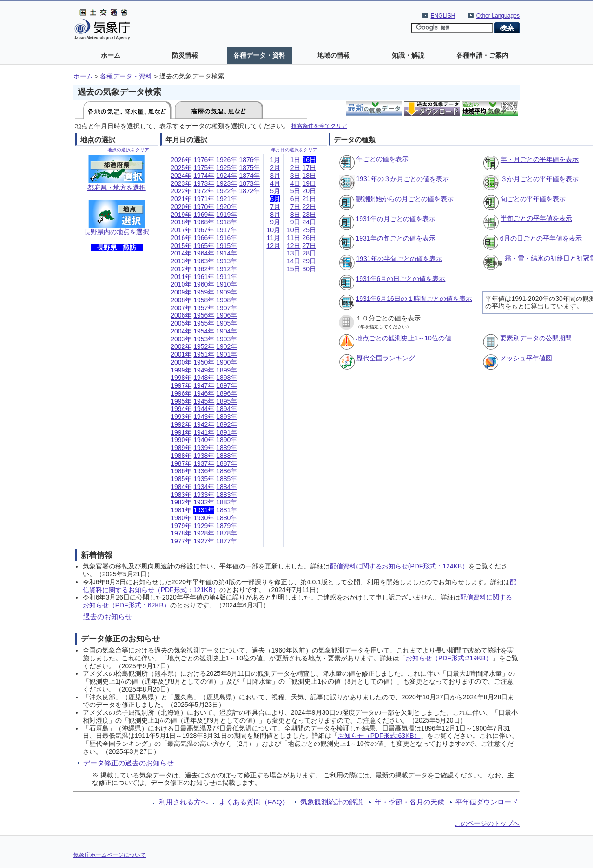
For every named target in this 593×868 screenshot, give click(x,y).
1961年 (204, 277)
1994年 (181, 409)
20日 (310, 191)
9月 (275, 222)
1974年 (204, 176)
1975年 (204, 168)
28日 (310, 253)
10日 (294, 230)
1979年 (181, 526)
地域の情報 (334, 55)
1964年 (204, 253)
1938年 (204, 456)
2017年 (181, 230)
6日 (296, 199)
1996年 (181, 393)
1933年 (204, 495)
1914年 (227, 253)
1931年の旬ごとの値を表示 (396, 238)
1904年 (227, 331)
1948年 (204, 378)
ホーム (111, 55)
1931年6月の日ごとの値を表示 (401, 279)
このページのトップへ (487, 823)
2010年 (181, 284)
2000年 (181, 362)
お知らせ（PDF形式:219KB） (449, 658)
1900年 (227, 362)
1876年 (249, 160)
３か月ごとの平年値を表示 (540, 179)
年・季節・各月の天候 (409, 802)
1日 (296, 160)
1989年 (181, 448)
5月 (275, 191)
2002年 (181, 346)
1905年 (227, 323)
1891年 (227, 432)
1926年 (227, 160)
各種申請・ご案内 (482, 55)
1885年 (227, 479)
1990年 (181, 440)
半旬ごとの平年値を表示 (536, 218)
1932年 (204, 502)
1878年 (227, 533)
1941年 (204, 432)
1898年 (227, 378)
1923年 (227, 183)
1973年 (204, 183)
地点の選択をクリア (128, 150)
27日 (310, 246)
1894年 (227, 409)
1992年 (181, 424)
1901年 (227, 354)
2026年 (181, 160)
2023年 (181, 183)
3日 (296, 176)
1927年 (204, 541)
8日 (296, 215)
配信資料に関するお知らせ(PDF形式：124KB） (399, 566)
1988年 (181, 456)
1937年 (204, 463)
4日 (296, 183)
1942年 (204, 424)
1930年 (204, 518)
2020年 (181, 207)
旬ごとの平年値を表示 (533, 199)
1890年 (227, 440)
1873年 (249, 183)
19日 (310, 183)
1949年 (204, 370)
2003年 (181, 339)
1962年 (204, 269)
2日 (296, 168)
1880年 (227, 518)
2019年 (181, 215)
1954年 (204, 331)
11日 (294, 238)
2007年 (181, 308)
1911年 (227, 277)
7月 (275, 207)
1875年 (249, 168)
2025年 (181, 168)
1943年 (204, 417)
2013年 (181, 261)
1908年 (227, 300)
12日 (294, 246)
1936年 (204, 471)
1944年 (204, 409)
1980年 (181, 518)
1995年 (181, 401)
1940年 (204, 440)
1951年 (204, 354)
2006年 (181, 315)
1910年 (227, 284)
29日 (310, 261)
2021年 (181, 199)
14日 (294, 261)
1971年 (204, 199)
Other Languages (498, 16)
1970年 (204, 207)
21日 (310, 199)
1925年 (227, 168)
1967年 (204, 230)
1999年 (181, 370)
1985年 (181, 479)
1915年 (227, 246)
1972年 (204, 191)
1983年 (181, 495)
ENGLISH (443, 16)
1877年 (227, 541)
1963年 (204, 261)
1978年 (181, 533)
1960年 (204, 284)
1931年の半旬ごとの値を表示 (399, 259)
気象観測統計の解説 (332, 802)
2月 (275, 168)
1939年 (204, 448)
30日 (310, 269)
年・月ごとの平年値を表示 (540, 159)
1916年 (227, 238)
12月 (273, 246)
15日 (294, 269)
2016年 (181, 238)
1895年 (227, 401)
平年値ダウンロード (487, 802)
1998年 (181, 378)
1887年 (227, 463)
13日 (294, 253)
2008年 (181, 300)
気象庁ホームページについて (110, 855)
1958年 (204, 300)
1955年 (204, 323)
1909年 (227, 292)
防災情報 (185, 55)
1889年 (227, 448)
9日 (296, 222)
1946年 (204, 393)
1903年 (227, 339)
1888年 (227, 456)
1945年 (204, 401)
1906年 (227, 315)
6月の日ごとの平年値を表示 (541, 238)
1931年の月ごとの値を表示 (396, 219)
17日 (310, 168)
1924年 (227, 176)
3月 (275, 176)
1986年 (181, 471)
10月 (273, 230)
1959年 (204, 292)
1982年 (181, 502)
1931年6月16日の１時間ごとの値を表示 (414, 299)
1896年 (227, 393)
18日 (310, 176)
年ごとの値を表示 (382, 159)
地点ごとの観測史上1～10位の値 (404, 338)
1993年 (181, 417)
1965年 (204, 246)
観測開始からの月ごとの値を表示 (405, 199)
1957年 (204, 308)
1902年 (227, 346)
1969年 (204, 215)
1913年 (227, 261)
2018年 (181, 222)
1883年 (227, 495)
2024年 (181, 176)
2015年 (181, 246)
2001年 (181, 354)
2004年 (181, 331)
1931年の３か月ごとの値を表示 (403, 179)
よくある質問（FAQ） (254, 802)
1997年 (181, 385)
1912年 (227, 269)
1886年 (227, 471)
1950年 (204, 362)
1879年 (227, 526)
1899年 (227, 370)
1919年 (227, 215)
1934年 (204, 487)
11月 (273, 238)
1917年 (227, 230)
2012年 (181, 269)
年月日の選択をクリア (294, 150)
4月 (275, 183)
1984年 (181, 487)
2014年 (181, 253)
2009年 (181, 292)
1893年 (227, 417)
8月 (275, 215)
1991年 (181, 432)
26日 (310, 238)
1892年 (227, 424)
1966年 (204, 238)
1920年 (227, 207)
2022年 (181, 191)
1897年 (227, 385)
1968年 (204, 222)
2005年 (181, 323)
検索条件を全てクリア (319, 126)
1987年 (181, 463)
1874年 (249, 176)
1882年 (227, 502)
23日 (310, 215)
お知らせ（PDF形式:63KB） (379, 736)
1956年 (204, 315)
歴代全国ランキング (386, 358)
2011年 (181, 277)
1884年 (227, 487)
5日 (296, 191)
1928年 (204, 533)
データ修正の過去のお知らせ (128, 763)
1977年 (181, 541)
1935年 (204, 479)
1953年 (204, 339)
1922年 (227, 191)
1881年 (227, 510)
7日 (296, 207)
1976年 (204, 160)
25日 (310, 230)
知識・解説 (408, 55)
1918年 (227, 222)
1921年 (227, 199)
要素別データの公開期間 (536, 338)
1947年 (204, 385)
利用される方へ (183, 802)
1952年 (204, 346)
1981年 (181, 510)
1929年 (204, 526)
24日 (310, 222)
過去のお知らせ (108, 617)
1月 (275, 160)
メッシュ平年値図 (526, 358)
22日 (310, 207)
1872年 (249, 191)
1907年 (227, 308)
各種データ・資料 (259, 55)
